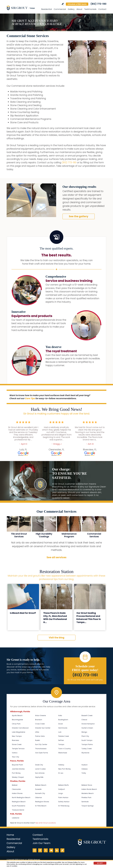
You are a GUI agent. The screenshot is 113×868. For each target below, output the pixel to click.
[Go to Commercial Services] (94, 528)
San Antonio (40, 773)
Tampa (61, 744)
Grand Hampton (88, 724)
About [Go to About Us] (79, 9)
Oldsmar (39, 797)
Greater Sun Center (43, 728)
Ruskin (38, 740)
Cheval (84, 720)
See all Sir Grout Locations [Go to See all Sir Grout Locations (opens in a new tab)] (46, 823)
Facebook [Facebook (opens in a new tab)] (40, 850)
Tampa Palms (87, 744)
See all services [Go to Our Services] (56, 557)
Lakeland (16, 818)
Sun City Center (41, 744)
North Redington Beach (21, 797)
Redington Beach (19, 802)
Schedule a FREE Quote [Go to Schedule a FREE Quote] (77, 4)
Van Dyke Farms (42, 753)
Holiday (61, 765)
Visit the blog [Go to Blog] (56, 638)
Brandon (39, 720)
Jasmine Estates (18, 769)
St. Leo (61, 773)
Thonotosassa (41, 749)
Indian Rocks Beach (89, 789)
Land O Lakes (40, 769)
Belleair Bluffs (63, 785)
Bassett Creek (87, 715)
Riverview (15, 740)
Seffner (61, 740)
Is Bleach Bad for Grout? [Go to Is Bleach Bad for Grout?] (23, 613)
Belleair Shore (87, 785)
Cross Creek (40, 724)
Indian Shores (17, 793)
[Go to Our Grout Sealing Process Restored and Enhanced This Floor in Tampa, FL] (90, 597)
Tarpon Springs (88, 806)
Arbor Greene (40, 715)
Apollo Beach (17, 715)
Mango (84, 732)
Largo (61, 793)
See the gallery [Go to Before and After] (79, 216)
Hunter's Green (87, 728)
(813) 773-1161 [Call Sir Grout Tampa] (98, 4)
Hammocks (63, 728)
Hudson (84, 765)
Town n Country (64, 749)
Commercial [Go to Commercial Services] (60, 9)
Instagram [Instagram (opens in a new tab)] (35, 850)
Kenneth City (40, 793)
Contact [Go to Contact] (102, 9)
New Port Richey (65, 769)
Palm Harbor (63, 797)
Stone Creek (17, 744)
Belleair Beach (41, 785)
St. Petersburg (64, 806)
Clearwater (16, 789)
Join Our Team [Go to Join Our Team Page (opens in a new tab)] (41, 843)
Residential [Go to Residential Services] (47, 9)
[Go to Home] (23, 8)
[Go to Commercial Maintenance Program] (69, 528)
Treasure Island (18, 810)
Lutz (60, 732)
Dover (61, 724)
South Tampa (87, 740)
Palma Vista (40, 736)
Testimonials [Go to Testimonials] (90, 9)
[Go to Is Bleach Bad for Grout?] (23, 597)
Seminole (85, 802)
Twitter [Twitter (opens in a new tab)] (46, 850)
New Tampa (17, 736)
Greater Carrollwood (20, 728)
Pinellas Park (86, 797)
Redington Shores (42, 802)
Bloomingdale (17, 720)
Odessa (85, 769)
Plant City (85, 736)
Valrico (15, 753)
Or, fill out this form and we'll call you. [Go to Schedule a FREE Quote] (85, 680)
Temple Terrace (18, 749)
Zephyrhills (39, 777)
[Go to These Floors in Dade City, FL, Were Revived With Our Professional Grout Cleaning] (57, 597)
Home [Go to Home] (10, 835)
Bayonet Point (17, 765)
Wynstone (85, 753)
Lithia (37, 732)
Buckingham (63, 720)
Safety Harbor (64, 802)
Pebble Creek (64, 736)
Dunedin (38, 789)
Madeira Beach (88, 793)
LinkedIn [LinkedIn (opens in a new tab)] (57, 850)
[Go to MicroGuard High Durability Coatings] (44, 528)
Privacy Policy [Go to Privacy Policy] (73, 862)
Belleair (15, 785)
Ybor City (15, 757)
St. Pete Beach (41, 806)
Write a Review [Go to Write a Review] (63, 4)
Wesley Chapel (18, 777)
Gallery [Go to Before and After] (71, 9)
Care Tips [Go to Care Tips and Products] (30, 398)
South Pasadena (19, 806)
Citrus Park (16, 724)
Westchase (63, 753)
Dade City (39, 765)
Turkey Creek (87, 749)
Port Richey (16, 773)
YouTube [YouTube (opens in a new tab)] (51, 850)
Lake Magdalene (19, 732)
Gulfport (62, 789)
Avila (60, 715)
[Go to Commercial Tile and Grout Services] (19, 528)
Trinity (84, 773)
